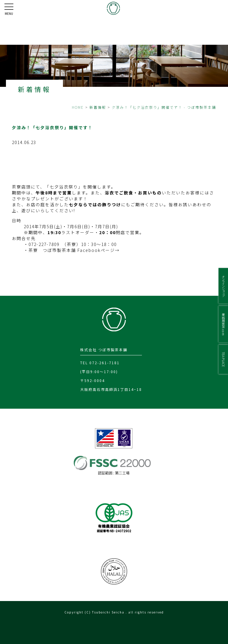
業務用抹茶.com (223, 324)
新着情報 (98, 107)
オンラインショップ (223, 286)
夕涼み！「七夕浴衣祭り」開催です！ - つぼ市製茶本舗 (164, 107)
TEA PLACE (223, 359)
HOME (78, 107)
